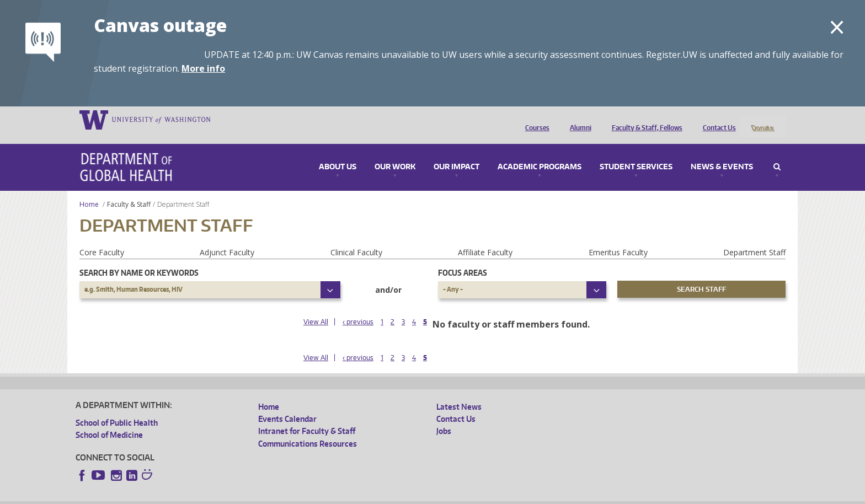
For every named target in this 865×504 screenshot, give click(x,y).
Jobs (444, 417)
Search (777, 153)
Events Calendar (287, 404)
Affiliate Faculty (485, 238)
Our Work (395, 153)
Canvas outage (160, 25)
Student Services (636, 153)
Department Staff (754, 238)
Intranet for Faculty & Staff (307, 417)
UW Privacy (222, 495)
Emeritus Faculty (618, 238)
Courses (535, 119)
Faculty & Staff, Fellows (644, 119)
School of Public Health (117, 408)
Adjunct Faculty (227, 238)
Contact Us (717, 119)
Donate (762, 119)
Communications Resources (308, 429)
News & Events (722, 153)
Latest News (459, 392)
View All (316, 307)
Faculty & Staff (129, 190)
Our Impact (456, 153)
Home (89, 190)
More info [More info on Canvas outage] (203, 68)
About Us (338, 153)
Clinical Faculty (356, 238)
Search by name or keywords (139, 258)
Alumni (578, 119)
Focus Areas (463, 258)
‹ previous (358, 307)
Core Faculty (102, 238)
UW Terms (266, 495)
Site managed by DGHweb (332, 495)
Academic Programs (540, 153)
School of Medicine (109, 420)
